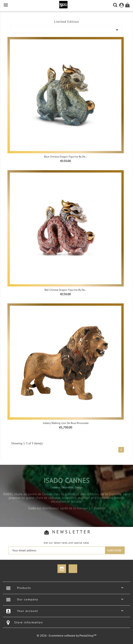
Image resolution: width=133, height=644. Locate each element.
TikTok (73, 569)
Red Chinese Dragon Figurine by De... (66, 290)
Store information (29, 622)
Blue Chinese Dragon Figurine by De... (66, 157)
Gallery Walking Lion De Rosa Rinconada (66, 423)
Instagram (62, 569)
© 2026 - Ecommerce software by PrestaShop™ (66, 635)
